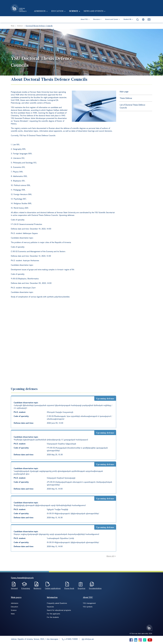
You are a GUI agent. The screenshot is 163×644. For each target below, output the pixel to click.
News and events (94, 11)
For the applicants (53, 614)
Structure (96, 19)
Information (52, 597)
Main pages (16, 597)
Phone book (69, 588)
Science (74, 11)
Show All (110, 556)
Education (58, 11)
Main (13, 26)
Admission (40, 11)
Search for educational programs (59, 610)
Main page (124, 92)
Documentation (95, 588)
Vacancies (50, 607)
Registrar (82, 588)
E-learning (26, 588)
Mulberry (37, 588)
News (13, 614)
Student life (127, 19)
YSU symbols (88, 607)
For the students (53, 617)
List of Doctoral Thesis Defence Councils (132, 106)
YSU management (89, 603)
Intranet (14, 588)
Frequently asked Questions (57, 603)
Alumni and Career (112, 19)
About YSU (84, 19)
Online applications (53, 588)
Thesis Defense (126, 98)
